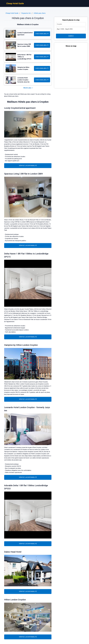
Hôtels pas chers (40, 13)
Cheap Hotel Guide (15, 3)
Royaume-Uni (26, 13)
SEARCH (71, 36)
